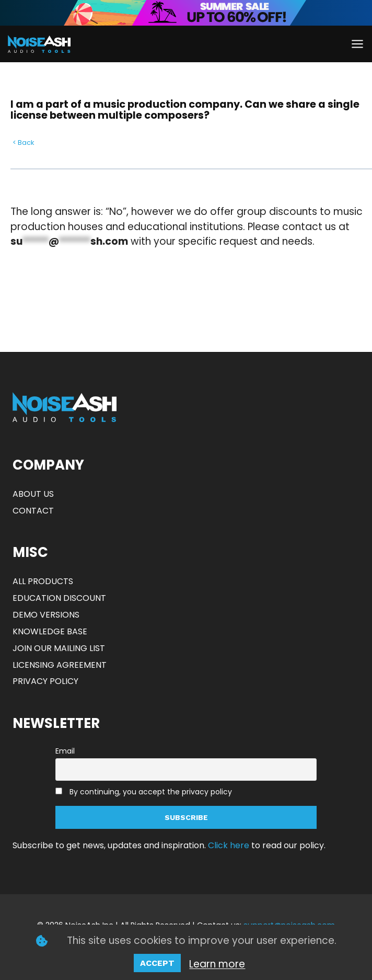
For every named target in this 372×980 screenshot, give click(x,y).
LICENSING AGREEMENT (60, 665)
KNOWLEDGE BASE (50, 631)
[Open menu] (357, 44)
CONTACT (33, 511)
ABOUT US (33, 494)
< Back (24, 143)
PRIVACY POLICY (45, 681)
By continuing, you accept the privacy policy (151, 792)
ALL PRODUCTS (43, 581)
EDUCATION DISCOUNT (59, 598)
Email (65, 751)
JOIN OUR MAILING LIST (59, 648)
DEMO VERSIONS (46, 615)
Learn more (217, 964)
